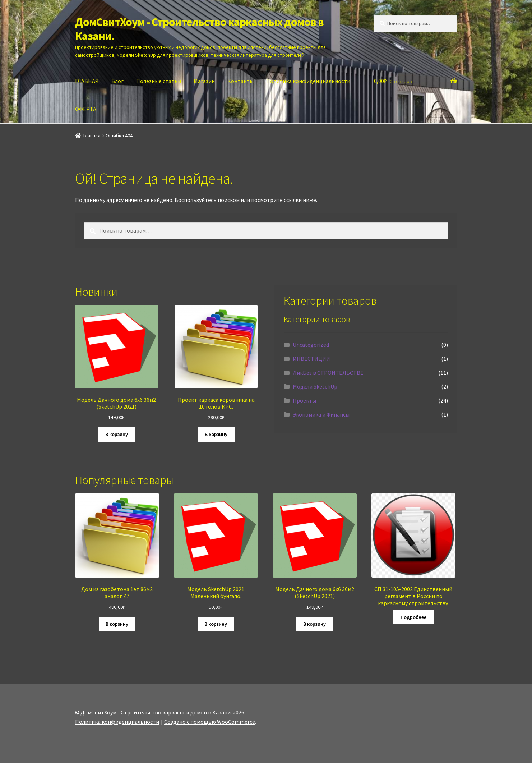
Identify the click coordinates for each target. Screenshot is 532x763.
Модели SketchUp (315, 386)
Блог (117, 81)
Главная (92, 135)
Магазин (204, 81)
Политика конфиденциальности (308, 81)
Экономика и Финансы (321, 414)
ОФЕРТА (86, 109)
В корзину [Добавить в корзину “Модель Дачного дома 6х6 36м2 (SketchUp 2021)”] (117, 434)
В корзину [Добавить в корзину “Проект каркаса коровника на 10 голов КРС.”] (216, 434)
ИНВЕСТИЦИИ (311, 359)
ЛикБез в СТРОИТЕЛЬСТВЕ (328, 373)
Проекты (304, 400)
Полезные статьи (159, 81)
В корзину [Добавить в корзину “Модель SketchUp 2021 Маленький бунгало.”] (216, 624)
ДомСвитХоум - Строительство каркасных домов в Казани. (199, 29)
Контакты (240, 81)
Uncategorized (311, 345)
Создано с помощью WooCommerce (210, 722)
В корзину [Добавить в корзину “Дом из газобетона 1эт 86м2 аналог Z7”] (117, 624)
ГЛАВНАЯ (87, 81)
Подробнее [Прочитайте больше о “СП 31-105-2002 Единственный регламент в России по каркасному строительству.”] (413, 617)
